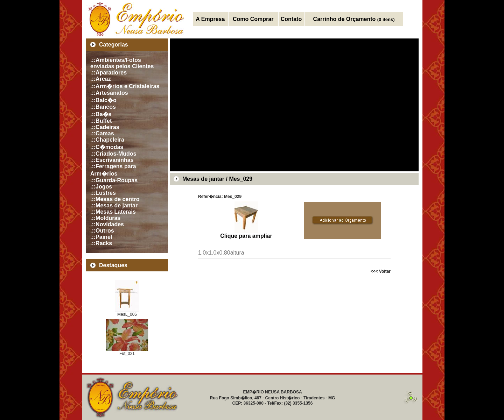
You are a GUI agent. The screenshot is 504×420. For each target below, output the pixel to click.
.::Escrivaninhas (112, 160)
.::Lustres (103, 193)
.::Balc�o (103, 100)
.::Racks (101, 243)
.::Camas (102, 133)
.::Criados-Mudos (113, 154)
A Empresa (210, 19)
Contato (291, 19)
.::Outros (102, 231)
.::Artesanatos (109, 93)
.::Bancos (103, 107)
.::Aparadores (108, 73)
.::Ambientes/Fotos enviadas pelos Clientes (122, 63)
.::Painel (101, 237)
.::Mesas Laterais (113, 212)
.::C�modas (107, 147)
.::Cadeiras (105, 127)
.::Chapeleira (107, 140)
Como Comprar (253, 19)
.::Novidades (107, 224)
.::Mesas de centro (115, 199)
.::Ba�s (101, 114)
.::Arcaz (101, 79)
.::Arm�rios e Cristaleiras (125, 86)
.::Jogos (101, 187)
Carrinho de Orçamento (354, 19)
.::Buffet (101, 121)
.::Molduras (105, 218)
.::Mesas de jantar (114, 205)
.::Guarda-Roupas (114, 180)
